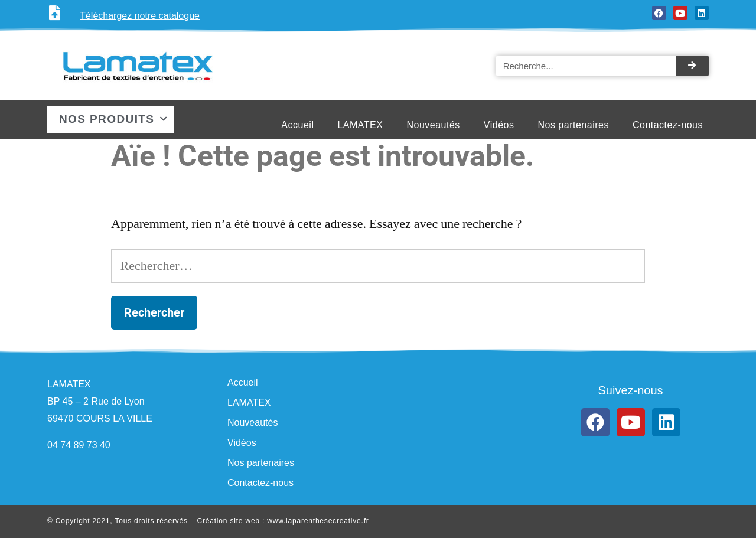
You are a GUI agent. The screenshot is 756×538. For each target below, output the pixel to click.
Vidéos (499, 125)
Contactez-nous (668, 125)
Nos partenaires (573, 125)
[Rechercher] (692, 66)
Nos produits (114, 119)
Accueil (297, 125)
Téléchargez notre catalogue (140, 16)
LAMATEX (360, 125)
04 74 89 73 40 (79, 445)
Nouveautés (433, 125)
